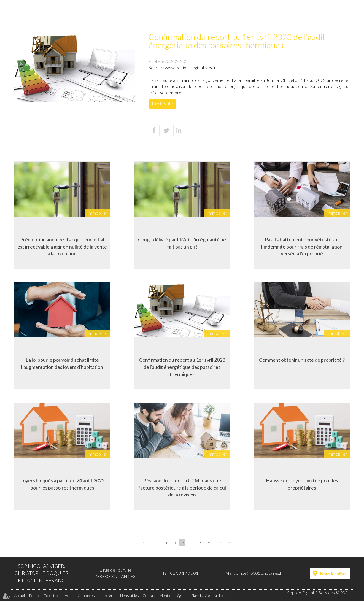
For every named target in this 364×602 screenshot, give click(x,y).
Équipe (101, 16)
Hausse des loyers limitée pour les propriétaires (302, 484)
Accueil (71, 16)
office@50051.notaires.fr (259, 573)
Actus (169, 16)
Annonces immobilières (218, 16)
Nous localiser (333, 574)
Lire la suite (162, 103)
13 (157, 543)
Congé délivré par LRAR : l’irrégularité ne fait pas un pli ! (182, 243)
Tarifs (266, 16)
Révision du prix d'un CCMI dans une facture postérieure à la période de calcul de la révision (182, 488)
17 (191, 543)
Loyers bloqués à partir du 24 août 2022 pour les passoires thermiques (62, 484)
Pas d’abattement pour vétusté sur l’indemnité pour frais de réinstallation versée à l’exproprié (302, 246)
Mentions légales (173, 596)
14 (165, 543)
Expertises (136, 16)
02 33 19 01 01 (184, 573)
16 (182, 543)
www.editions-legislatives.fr (190, 67)
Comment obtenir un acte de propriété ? (302, 360)
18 (199, 543)
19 (208, 543)
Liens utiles (301, 16)
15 (174, 543)
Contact (339, 16)
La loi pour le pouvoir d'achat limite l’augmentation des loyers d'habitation (62, 363)
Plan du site (200, 596)
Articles (220, 596)
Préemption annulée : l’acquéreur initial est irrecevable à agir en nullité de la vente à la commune (62, 246)
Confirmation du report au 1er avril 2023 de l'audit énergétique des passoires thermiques (182, 367)
